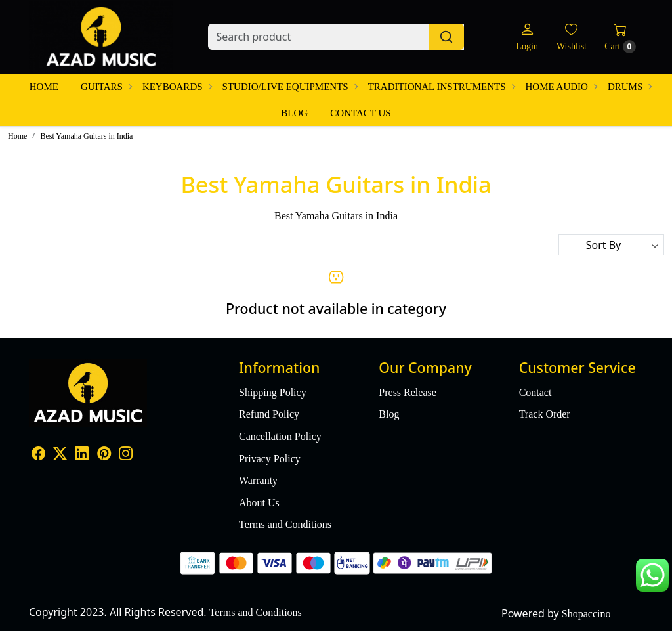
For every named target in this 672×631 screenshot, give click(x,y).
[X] (60, 455)
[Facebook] (38, 455)
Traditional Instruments (441, 87)
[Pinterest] (104, 455)
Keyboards (177, 87)
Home (44, 87)
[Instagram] (126, 455)
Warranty (258, 480)
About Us (259, 503)
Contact (535, 392)
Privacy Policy (270, 459)
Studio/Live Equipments (290, 87)
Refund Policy (269, 414)
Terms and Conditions (285, 524)
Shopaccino (586, 614)
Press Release (408, 392)
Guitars (106, 87)
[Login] (527, 37)
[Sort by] (611, 245)
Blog (294, 113)
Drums (629, 87)
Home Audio (561, 87)
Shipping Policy (273, 392)
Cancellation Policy (280, 436)
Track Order (545, 414)
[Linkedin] (82, 455)
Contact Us (360, 113)
